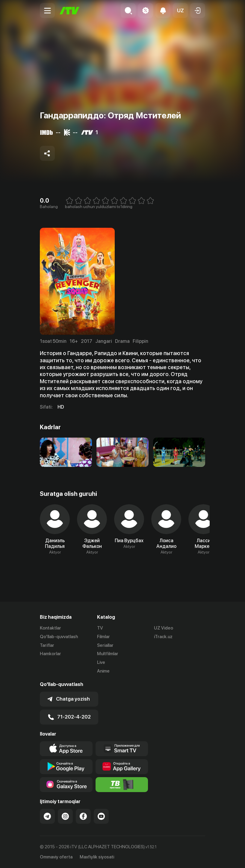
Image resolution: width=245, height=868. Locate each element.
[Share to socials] (47, 153)
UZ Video (164, 628)
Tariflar (47, 645)
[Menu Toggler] (47, 10)
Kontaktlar (50, 628)
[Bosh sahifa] (69, 11)
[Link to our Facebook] (83, 816)
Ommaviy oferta (56, 857)
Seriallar (105, 645)
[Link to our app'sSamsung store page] (66, 785)
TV (100, 628)
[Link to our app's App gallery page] (122, 767)
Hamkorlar (50, 654)
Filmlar (103, 637)
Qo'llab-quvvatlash (59, 637)
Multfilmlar (108, 654)
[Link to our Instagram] (65, 816)
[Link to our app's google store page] (66, 767)
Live (101, 662)
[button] (180, 10)
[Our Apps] (122, 749)
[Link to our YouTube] (101, 816)
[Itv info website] (122, 785)
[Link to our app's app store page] (66, 749)
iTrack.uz (163, 637)
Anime (103, 671)
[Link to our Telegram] (47, 816)
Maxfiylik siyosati (97, 857)
